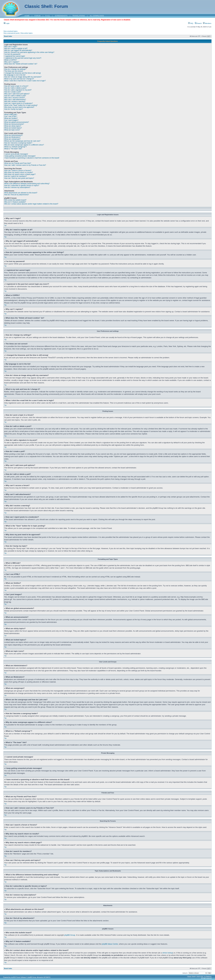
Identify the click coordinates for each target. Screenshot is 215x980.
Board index (8, 36)
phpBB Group (70, 935)
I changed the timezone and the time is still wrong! (22, 73)
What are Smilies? (11, 118)
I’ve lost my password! (12, 54)
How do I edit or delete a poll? (15, 96)
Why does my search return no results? (19, 172)
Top (5, 226)
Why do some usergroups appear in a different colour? (24, 145)
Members (207, 23)
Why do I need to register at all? (16, 48)
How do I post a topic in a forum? (16, 86)
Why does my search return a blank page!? (20, 174)
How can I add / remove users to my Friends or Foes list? (25, 165)
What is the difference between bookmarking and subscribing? (27, 184)
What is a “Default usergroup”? (15, 147)
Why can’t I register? (12, 62)
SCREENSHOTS (61, 16)
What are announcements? (14, 124)
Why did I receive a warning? (15, 101)
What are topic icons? (12, 130)
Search (198, 23)
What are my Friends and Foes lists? (18, 163)
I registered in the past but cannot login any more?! (23, 58)
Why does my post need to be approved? (19, 107)
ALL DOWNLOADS (97, 16)
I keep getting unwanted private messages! (20, 156)
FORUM (37, 16)
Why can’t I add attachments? (15, 100)
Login (7, 23)
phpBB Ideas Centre (110, 944)
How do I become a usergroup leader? (18, 143)
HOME (27, 16)
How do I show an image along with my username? (23, 77)
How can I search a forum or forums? (18, 171)
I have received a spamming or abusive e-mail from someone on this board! (32, 158)
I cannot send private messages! (16, 154)
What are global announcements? (17, 122)
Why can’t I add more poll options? (17, 94)
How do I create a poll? (13, 92)
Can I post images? (11, 120)
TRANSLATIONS (79, 16)
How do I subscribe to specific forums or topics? (22, 185)
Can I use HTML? (11, 116)
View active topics (27, 33)
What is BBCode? (11, 115)
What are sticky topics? (13, 126)
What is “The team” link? (13, 149)
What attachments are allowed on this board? (21, 193)
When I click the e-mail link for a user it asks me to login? (25, 81)
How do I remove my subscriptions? (17, 187)
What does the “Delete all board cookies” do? (21, 64)
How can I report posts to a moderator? (19, 103)
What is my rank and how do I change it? (19, 79)
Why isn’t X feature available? (15, 202)
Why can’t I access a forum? (15, 98)
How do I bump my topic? (14, 109)
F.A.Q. (48, 16)
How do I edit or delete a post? (15, 88)
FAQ (191, 23)
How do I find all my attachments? (17, 195)
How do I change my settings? (15, 69)
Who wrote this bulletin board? (15, 200)
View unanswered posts (11, 33)
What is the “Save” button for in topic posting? (21, 105)
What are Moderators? (12, 137)
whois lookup (168, 953)
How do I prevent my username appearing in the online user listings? (29, 52)
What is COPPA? (10, 60)
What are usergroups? (12, 139)
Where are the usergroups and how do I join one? (22, 141)
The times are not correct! (14, 71)
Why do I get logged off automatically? (18, 50)
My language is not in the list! (15, 75)
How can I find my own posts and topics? (19, 178)
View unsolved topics (10, 31)
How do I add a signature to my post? (18, 90)
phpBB (13, 977)
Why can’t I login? (11, 47)
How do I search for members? (15, 176)
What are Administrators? (14, 135)
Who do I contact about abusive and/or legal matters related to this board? (31, 204)
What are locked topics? (13, 128)
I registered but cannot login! (15, 56)
